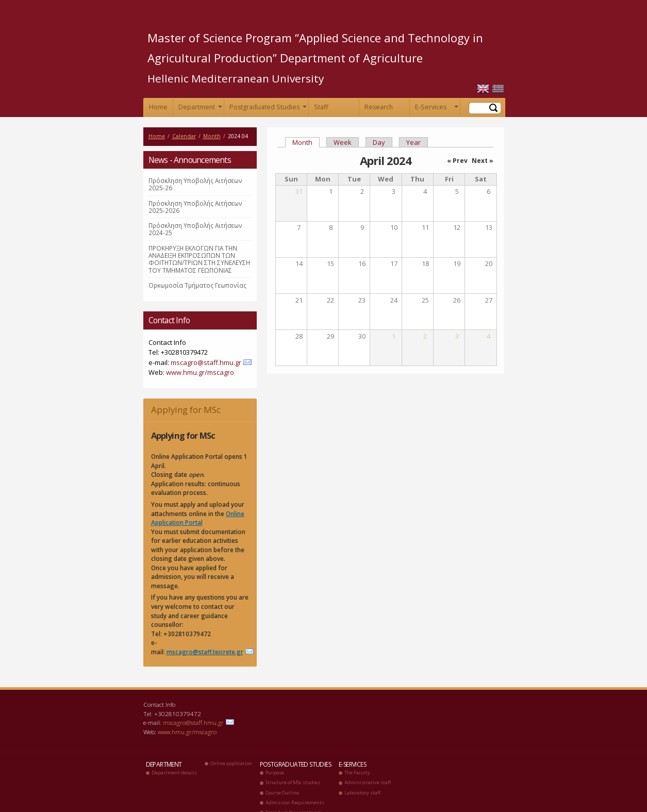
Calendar (184, 136)
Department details (174, 773)
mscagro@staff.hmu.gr (206, 362)
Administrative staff (368, 782)
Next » (483, 161)
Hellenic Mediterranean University (236, 78)
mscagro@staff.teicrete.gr (205, 652)
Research (379, 107)
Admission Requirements (295, 802)
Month (212, 136)
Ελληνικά (498, 89)
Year (413, 142)
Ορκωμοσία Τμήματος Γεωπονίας (197, 285)
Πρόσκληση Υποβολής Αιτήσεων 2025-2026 (195, 207)
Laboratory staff (362, 793)
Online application (231, 763)
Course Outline (282, 793)
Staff (321, 107)
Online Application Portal (198, 518)
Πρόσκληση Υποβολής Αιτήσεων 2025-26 (195, 184)
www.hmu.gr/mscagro (200, 372)
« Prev (457, 161)
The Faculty (357, 773)
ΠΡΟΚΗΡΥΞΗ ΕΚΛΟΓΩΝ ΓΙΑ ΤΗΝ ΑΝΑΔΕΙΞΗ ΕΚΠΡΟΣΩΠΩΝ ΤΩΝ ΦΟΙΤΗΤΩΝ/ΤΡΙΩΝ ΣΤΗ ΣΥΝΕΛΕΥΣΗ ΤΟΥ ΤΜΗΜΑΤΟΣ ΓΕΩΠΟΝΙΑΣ (199, 259)
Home (158, 107)
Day (379, 142)
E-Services (436, 109)
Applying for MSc (186, 410)
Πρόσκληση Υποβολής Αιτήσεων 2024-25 (195, 229)
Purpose (275, 773)
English (483, 89)
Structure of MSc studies (293, 782)
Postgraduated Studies (267, 109)
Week (343, 142)
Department (199, 109)
